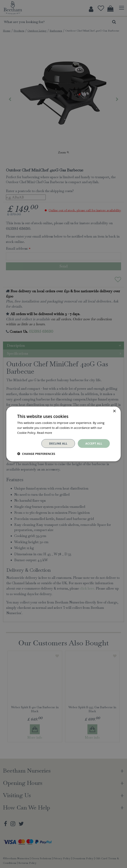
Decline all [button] (58, 443)
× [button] (114, 411)
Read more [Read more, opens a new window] (45, 433)
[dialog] (63, 434)
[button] (36, 454)
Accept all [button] (94, 443)
